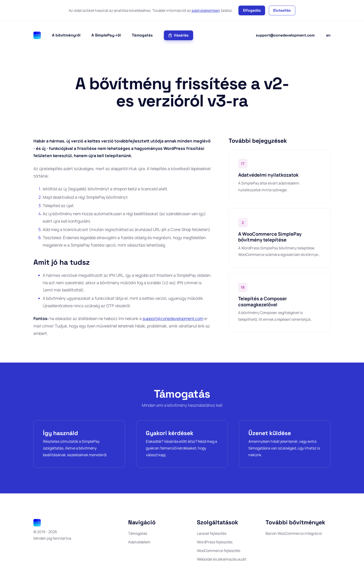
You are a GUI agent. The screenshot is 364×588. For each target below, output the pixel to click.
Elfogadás (252, 10)
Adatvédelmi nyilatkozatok (268, 175)
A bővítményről (66, 35)
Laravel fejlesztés (212, 533)
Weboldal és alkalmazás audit (222, 559)
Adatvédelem (139, 542)
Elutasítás (282, 10)
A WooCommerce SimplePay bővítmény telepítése (270, 237)
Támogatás (142, 35)
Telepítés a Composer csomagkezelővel (263, 302)
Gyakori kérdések (170, 433)
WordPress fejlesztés (215, 542)
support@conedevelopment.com (285, 35)
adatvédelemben (206, 10)
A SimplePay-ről (106, 35)
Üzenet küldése (270, 433)
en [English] (328, 35)
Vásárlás (178, 35)
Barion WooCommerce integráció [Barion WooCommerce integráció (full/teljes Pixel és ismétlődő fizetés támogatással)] (294, 533)
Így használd (60, 433)
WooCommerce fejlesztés (219, 551)
